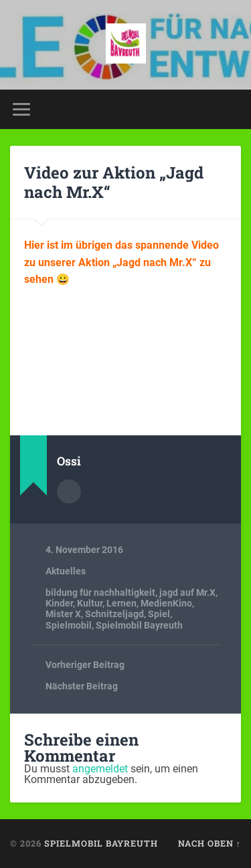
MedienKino (166, 603)
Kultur (90, 603)
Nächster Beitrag (82, 686)
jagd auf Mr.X (187, 592)
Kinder (59, 603)
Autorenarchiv (69, 492)
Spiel (159, 614)
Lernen (121, 603)
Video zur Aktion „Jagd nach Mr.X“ (114, 182)
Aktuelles (66, 571)
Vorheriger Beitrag (85, 665)
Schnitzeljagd (114, 614)
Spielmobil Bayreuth (139, 625)
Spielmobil (69, 625)
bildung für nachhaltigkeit (100, 592)
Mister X (63, 614)
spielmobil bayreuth (101, 843)
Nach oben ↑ (210, 843)
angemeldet (100, 769)
